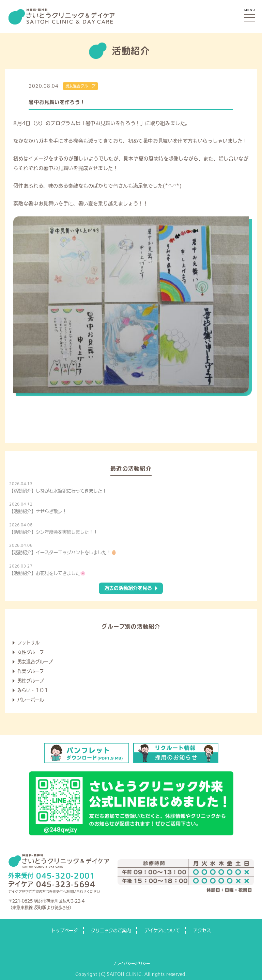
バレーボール (31, 700)
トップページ (64, 930)
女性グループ (31, 652)
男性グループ (31, 681)
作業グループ (31, 671)
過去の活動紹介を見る (128, 588)
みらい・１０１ (33, 690)
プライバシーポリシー (131, 963)
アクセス (202, 930)
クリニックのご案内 (111, 930)
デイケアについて (162, 930)
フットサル (28, 643)
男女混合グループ (80, 86)
